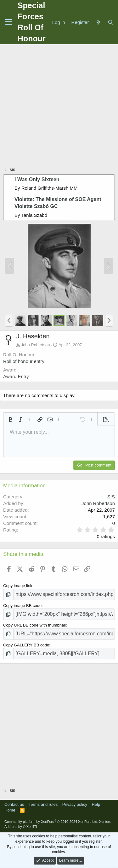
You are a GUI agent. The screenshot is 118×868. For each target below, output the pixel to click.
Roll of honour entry (24, 361)
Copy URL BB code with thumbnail (34, 625)
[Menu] (9, 22)
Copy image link (18, 586)
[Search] (111, 22)
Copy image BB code (22, 606)
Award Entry (16, 376)
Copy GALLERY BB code (26, 645)
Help (96, 804)
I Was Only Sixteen (37, 179)
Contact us (14, 804)
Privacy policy (75, 804)
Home (10, 810)
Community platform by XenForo (51, 822)
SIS (111, 497)
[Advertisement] (59, 107)
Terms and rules (43, 804)
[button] (9, 321)
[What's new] (98, 22)
